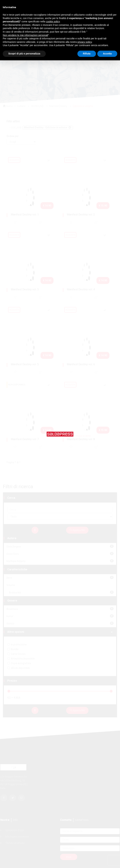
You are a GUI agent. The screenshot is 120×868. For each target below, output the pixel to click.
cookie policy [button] (53, 21)
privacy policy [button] (85, 42)
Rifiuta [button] (87, 54)
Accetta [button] (107, 54)
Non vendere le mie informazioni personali (25, 35)
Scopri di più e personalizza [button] (24, 54)
